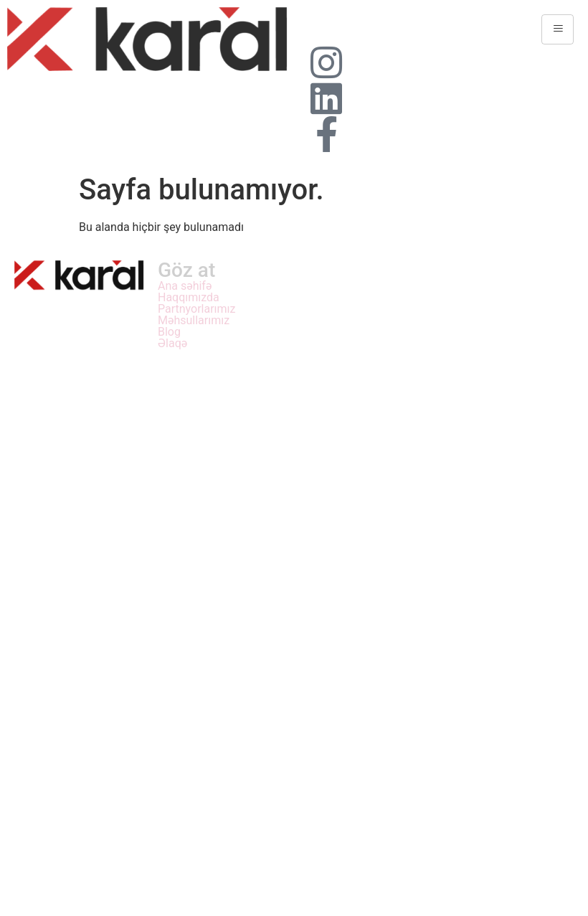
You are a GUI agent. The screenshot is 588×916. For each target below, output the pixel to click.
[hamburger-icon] (558, 29)
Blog (169, 332)
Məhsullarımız (194, 321)
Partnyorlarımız (197, 309)
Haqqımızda (189, 298)
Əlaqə (172, 344)
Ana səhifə (185, 286)
